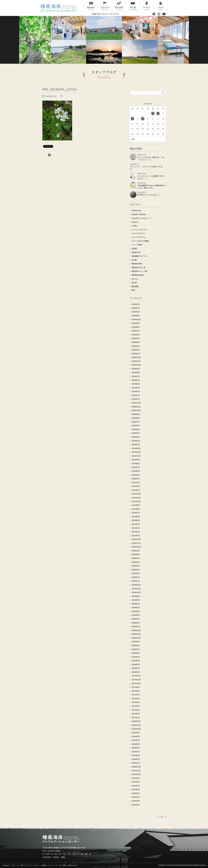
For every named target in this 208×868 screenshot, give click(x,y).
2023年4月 (136, 433)
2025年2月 (136, 350)
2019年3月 (136, 619)
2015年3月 (136, 801)
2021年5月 (136, 520)
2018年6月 (136, 653)
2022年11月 (136, 452)
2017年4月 (136, 706)
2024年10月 (136, 365)
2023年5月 (136, 429)
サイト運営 (62, 865)
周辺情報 (119, 6)
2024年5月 (136, 384)
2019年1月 (136, 627)
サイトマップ (52, 865)
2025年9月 (136, 323)
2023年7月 (136, 422)
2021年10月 (136, 501)
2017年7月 (136, 695)
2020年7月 (136, 558)
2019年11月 (136, 589)
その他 (134, 226)
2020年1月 (136, 581)
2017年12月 (136, 676)
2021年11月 (136, 498)
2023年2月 (136, 441)
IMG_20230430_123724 (59, 89)
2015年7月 (136, 786)
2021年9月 (136, 505)
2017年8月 (136, 691)
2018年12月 (136, 630)
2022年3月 (136, 483)
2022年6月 (136, 471)
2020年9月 (136, 551)
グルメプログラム (138, 237)
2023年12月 (136, 403)
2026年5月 (136, 304)
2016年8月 (136, 736)
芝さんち (135, 279)
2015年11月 (136, 771)
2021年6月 (136, 517)
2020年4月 (136, 570)
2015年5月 (136, 793)
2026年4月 (136, 308)
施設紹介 (91, 6)
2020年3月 (136, 573)
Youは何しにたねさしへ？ (142, 218)
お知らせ (135, 222)
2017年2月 (136, 714)
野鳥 (133, 290)
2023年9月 (136, 414)
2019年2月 (136, 623)
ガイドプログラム (138, 233)
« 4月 (133, 139)
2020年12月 (136, 539)
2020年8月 (136, 554)
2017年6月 (136, 699)
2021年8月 (136, 509)
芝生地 (134, 283)
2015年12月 (136, 767)
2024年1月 (136, 399)
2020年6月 (136, 562)
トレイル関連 (137, 245)
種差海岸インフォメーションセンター (61, 8)
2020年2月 (136, 577)
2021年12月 (136, 494)
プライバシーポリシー (32, 865)
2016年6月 (136, 744)
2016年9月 (136, 733)
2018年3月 (136, 664)
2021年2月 (136, 532)
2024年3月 (136, 391)
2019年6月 (136, 608)
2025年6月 (136, 335)
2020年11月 (136, 543)
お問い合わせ (72, 865)
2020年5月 (136, 566)
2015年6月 (136, 789)
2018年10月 (136, 638)
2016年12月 (136, 721)
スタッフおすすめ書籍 (140, 241)
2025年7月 (136, 331)
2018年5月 (136, 657)
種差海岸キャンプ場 (139, 271)
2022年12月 (136, 448)
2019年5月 (136, 611)
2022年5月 (136, 475)
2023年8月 (136, 418)
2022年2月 (136, 486)
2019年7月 (136, 604)
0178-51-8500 (54, 851)
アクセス (147, 6)
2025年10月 (136, 320)
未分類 (134, 260)
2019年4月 (136, 615)
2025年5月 (136, 338)
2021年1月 (136, 536)
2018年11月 (136, 634)
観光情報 (135, 286)
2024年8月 (136, 372)
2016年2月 (136, 759)
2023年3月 (136, 437)
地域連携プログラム (139, 256)
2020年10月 (136, 547)
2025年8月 (136, 327)
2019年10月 (136, 592)
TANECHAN (136, 211)
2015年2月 (136, 805)
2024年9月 (136, 369)
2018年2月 (136, 668)
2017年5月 (136, 702)
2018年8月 (136, 645)
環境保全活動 (137, 264)
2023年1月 (136, 445)
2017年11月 (136, 680)
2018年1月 (136, 672)
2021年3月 (136, 528)
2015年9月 (136, 778)
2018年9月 (136, 642)
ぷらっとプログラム (139, 230)
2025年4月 (136, 342)
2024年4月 (136, 388)
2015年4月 (136, 797)
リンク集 (20, 865)
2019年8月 (136, 600)
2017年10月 (136, 683)
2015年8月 (136, 782)
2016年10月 (136, 729)
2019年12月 (136, 585)
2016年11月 (136, 725)
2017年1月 (136, 718)
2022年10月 (136, 456)
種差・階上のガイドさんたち (105, 14)
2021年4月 (136, 524)
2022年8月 (136, 464)
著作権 (44, 865)
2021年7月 (136, 513)
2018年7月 (136, 649)
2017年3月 (136, 710)
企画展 (134, 249)
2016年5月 (136, 748)
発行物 (133, 6)
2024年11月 (136, 361)
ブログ (161, 6)
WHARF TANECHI (139, 214)
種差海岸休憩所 (138, 275)
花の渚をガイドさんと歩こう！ (149, 195)
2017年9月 (136, 687)
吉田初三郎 (136, 252)
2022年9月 (136, 460)
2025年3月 (136, 346)
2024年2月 (136, 395)
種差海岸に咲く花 (138, 268)
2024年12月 (136, 357)
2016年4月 (136, 752)
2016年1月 (136, 763)
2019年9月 (136, 596)
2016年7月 (136, 740)
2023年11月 (136, 407)
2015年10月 (136, 774)
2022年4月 (136, 479)
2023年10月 (136, 410)
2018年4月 (136, 661)
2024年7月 (136, 376)
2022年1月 (136, 490)
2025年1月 (136, 354)
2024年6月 (136, 380)
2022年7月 (136, 467)
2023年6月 (136, 426)
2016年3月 (136, 755)
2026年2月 (136, 316)
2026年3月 (136, 312)
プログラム (105, 6)
